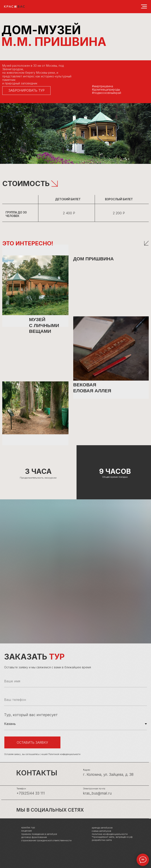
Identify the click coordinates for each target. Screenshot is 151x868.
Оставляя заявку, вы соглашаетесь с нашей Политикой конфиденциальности (42, 754)
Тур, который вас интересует (31, 715)
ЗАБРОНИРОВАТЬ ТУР (27, 90)
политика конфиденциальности (110, 834)
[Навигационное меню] (144, 7)
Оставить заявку (32, 742)
